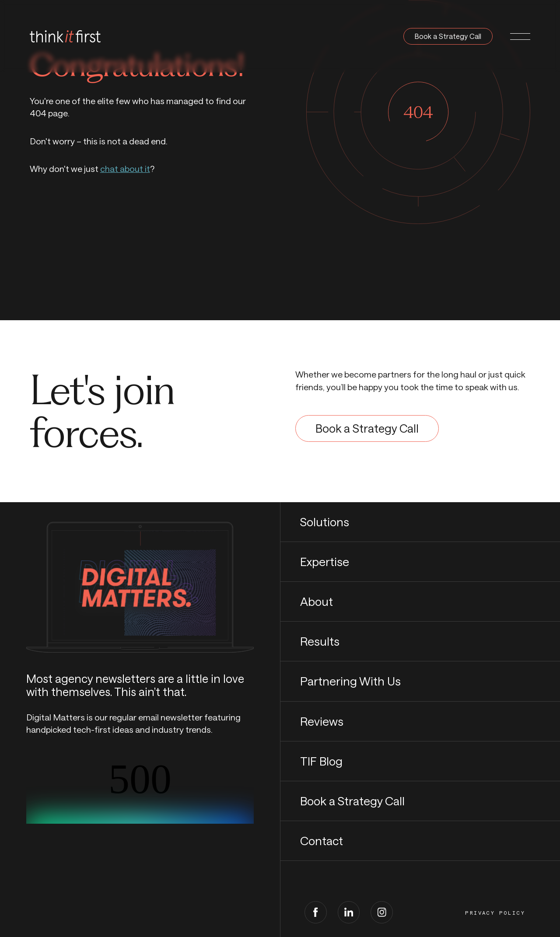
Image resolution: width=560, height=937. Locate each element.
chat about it (125, 169)
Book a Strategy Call (448, 36)
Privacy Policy (495, 913)
